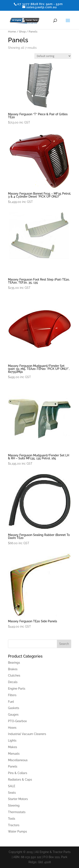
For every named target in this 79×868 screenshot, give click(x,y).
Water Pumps (17, 831)
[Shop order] (53, 56)
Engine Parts (17, 689)
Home (12, 32)
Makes (13, 747)
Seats (12, 793)
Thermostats (17, 812)
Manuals (14, 754)
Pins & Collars (18, 773)
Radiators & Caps (20, 780)
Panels (13, 766)
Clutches (14, 675)
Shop (22, 32)
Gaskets (14, 708)
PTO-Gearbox (17, 721)
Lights (12, 741)
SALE (12, 786)
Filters (12, 695)
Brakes (13, 669)
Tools (12, 819)
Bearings (14, 663)
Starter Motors (18, 799)
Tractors (14, 825)
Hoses (12, 728)
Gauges (13, 715)
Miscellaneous (18, 760)
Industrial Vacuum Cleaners (27, 734)
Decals (13, 682)
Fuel (11, 702)
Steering (14, 806)
